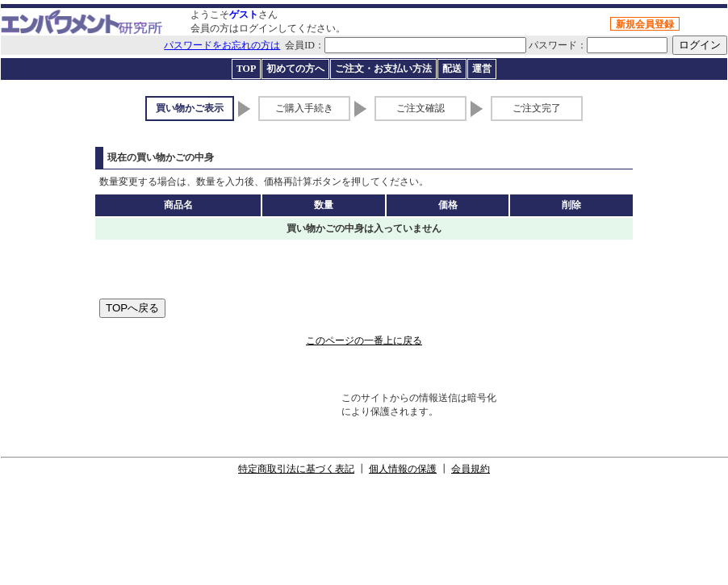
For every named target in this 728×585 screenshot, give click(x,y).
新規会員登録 (645, 24)
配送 (452, 69)
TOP (246, 69)
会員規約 (471, 469)
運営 (482, 69)
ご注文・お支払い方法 (383, 69)
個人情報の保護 (403, 469)
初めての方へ (295, 69)
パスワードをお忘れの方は (222, 45)
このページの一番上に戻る (364, 341)
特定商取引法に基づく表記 (296, 469)
